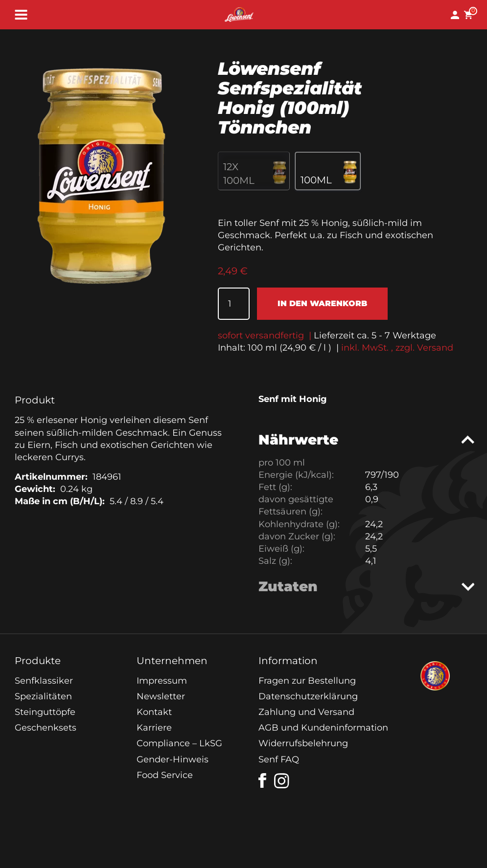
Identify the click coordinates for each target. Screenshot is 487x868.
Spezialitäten (43, 696)
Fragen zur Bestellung (307, 681)
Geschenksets (46, 728)
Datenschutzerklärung (308, 696)
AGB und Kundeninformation (323, 728)
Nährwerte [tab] (298, 440)
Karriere (154, 728)
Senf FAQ (279, 759)
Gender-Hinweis (173, 759)
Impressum (162, 681)
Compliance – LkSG (179, 743)
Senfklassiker (44, 681)
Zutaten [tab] (288, 586)
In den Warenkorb (322, 303)
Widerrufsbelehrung (303, 743)
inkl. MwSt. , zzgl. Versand (397, 348)
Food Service (165, 775)
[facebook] (262, 780)
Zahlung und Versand (306, 712)
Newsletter (161, 696)
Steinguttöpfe (45, 712)
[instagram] (282, 781)
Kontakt (154, 712)
